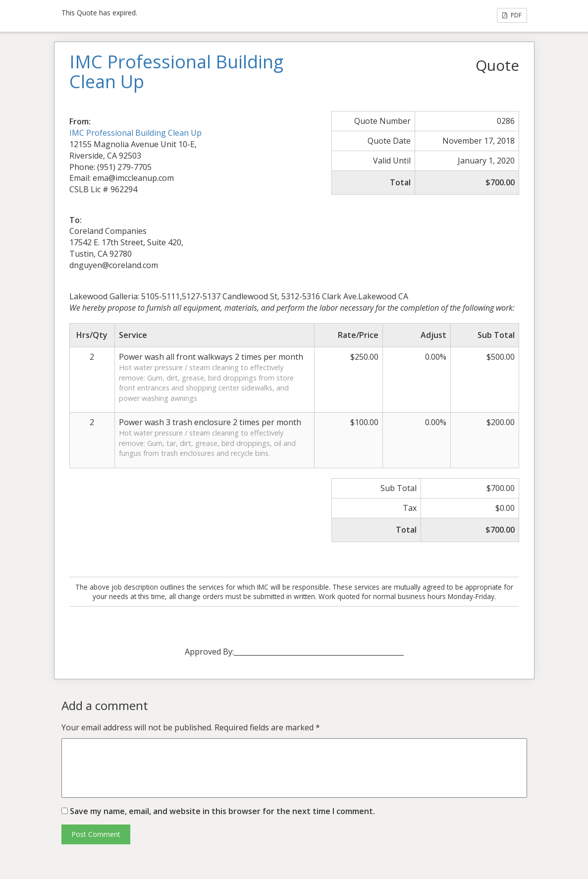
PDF (512, 15)
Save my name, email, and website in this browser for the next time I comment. (222, 811)
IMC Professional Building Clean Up (135, 133)
